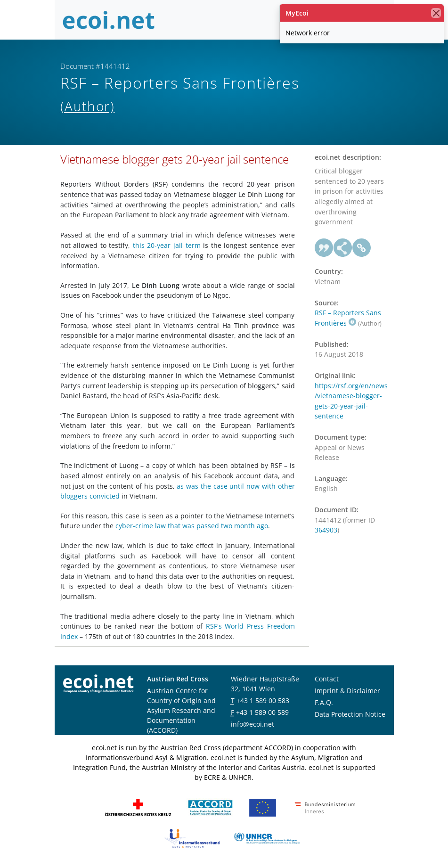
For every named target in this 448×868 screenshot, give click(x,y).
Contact (327, 679)
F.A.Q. (324, 702)
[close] (436, 13)
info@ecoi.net (253, 724)
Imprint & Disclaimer (347, 691)
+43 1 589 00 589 (262, 712)
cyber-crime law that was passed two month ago (192, 526)
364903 (326, 530)
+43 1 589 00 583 (263, 700)
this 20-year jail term (167, 245)
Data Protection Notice (350, 714)
